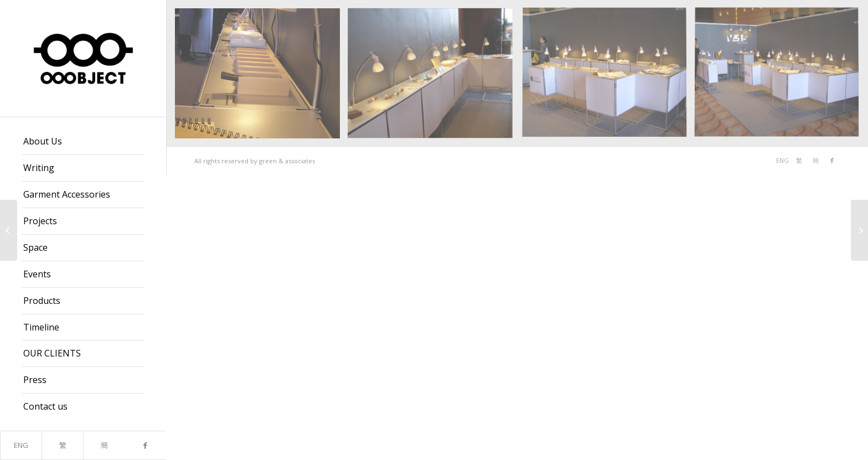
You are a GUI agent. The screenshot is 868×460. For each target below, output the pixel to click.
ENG (21, 445)
